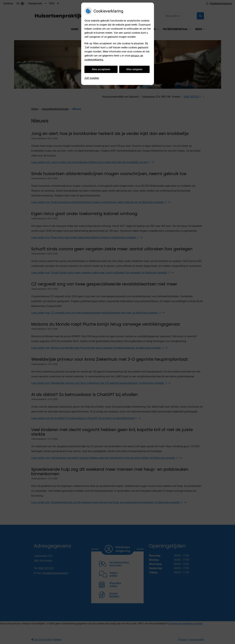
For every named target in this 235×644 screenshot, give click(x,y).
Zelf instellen (92, 78)
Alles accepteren (101, 69)
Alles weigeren (134, 69)
